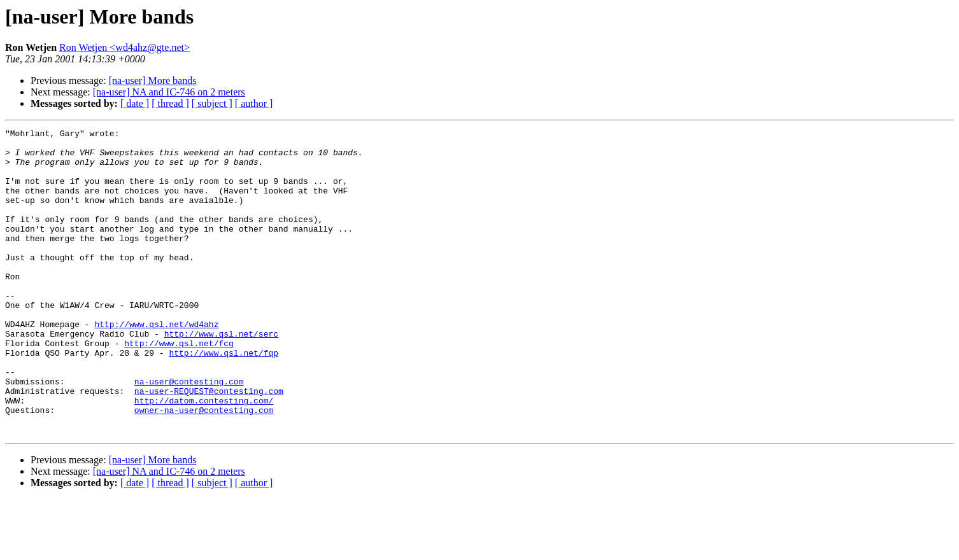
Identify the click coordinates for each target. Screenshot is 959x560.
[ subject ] (212, 103)
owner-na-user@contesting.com (204, 467)
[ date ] (135, 103)
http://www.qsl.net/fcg (179, 387)
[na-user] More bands (153, 80)
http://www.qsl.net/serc (221, 375)
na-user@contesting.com (189, 433)
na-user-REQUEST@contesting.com (209, 444)
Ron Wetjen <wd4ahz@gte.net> (124, 47)
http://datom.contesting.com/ (204, 456)
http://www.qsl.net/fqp (224, 398)
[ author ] (254, 103)
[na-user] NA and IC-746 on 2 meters (169, 92)
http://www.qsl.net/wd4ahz (156, 364)
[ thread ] (170, 103)
